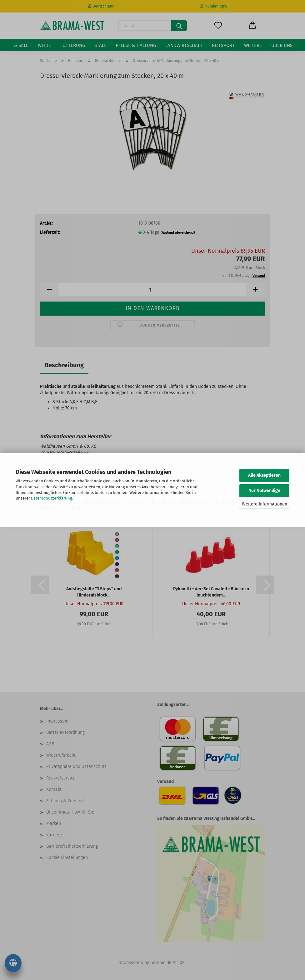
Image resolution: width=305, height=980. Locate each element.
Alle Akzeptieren (264, 475)
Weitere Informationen (265, 504)
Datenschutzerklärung (52, 498)
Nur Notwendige (264, 491)
